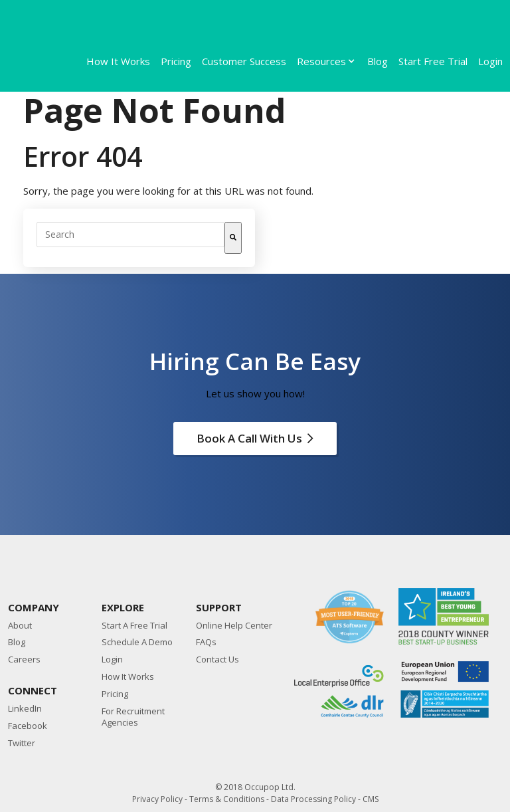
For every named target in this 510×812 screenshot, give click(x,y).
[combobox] (130, 235)
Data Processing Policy (313, 799)
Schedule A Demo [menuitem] (137, 642)
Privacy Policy (157, 799)
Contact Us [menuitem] (217, 660)
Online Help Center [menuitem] (234, 626)
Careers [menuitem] (24, 660)
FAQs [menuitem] (206, 642)
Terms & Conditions (227, 799)
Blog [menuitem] (378, 61)
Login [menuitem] (490, 61)
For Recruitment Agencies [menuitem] (133, 717)
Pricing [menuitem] (176, 61)
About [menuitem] (20, 626)
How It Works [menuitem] (118, 61)
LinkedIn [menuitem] (25, 709)
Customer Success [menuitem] (244, 61)
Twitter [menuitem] (22, 743)
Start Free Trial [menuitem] (433, 61)
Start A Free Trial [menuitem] (134, 626)
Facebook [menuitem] (28, 726)
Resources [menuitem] (321, 61)
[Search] (233, 238)
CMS (371, 799)
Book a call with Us (255, 438)
